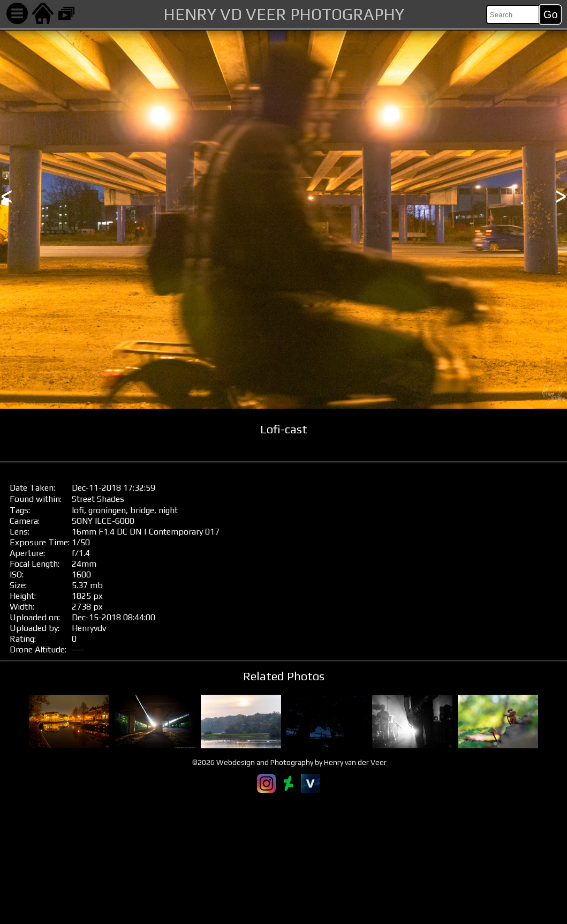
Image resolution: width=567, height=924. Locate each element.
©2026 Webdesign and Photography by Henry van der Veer (289, 762)
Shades (111, 499)
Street (83, 499)
